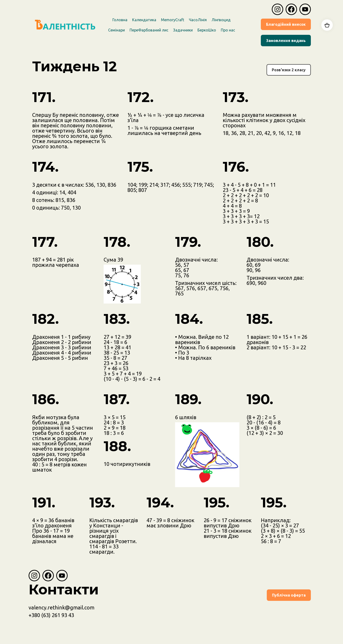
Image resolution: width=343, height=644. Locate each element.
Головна (120, 20)
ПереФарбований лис (149, 30)
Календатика (144, 20)
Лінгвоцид (221, 20)
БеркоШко (207, 30)
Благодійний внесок (286, 24)
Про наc (228, 30)
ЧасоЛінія (198, 20)
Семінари (116, 30)
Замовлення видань (286, 41)
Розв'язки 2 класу (289, 70)
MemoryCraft (173, 20)
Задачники (183, 30)
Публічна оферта (289, 595)
